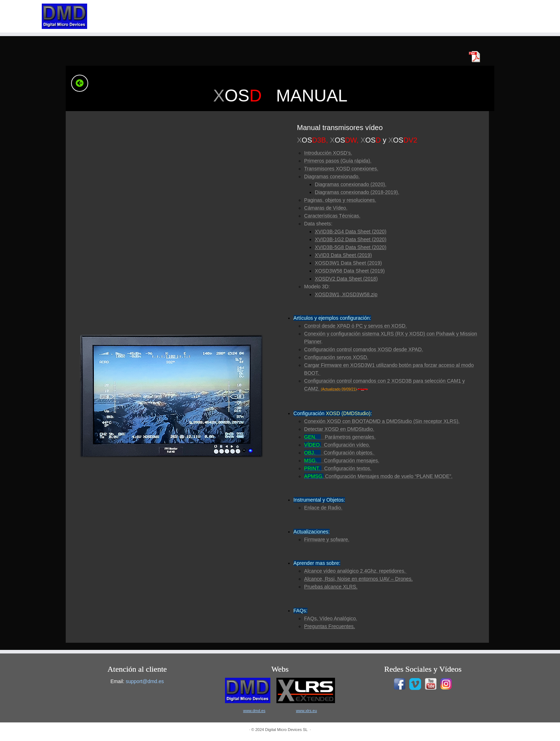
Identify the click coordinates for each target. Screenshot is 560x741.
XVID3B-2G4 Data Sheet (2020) (351, 232)
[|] (65, 16)
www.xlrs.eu (307, 711)
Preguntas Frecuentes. (330, 626)
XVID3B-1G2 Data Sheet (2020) (351, 239)
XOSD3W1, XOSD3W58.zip (346, 294)
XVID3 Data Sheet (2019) (344, 255)
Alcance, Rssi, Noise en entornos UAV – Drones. (359, 579)
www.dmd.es (254, 711)
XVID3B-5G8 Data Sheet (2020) (351, 247)
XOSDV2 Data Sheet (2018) (346, 279)
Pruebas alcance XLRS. (331, 587)
